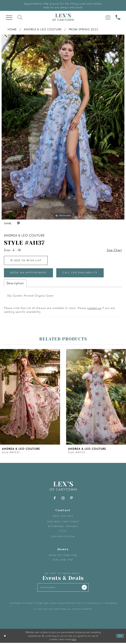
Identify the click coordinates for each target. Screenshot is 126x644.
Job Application (63, 537)
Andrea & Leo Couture (43, 29)
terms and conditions (50, 604)
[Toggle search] (20, 17)
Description (15, 284)
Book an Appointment (30, 273)
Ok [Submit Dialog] (120, 637)
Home (12, 29)
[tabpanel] (63, 127)
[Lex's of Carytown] (63, 17)
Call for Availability (84, 273)
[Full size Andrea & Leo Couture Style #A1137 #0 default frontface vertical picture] (63, 127)
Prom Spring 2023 (83, 29)
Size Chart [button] (114, 250)
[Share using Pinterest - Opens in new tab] (18, 223)
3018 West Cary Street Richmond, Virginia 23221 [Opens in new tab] (63, 527)
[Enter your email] (63, 588)
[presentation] (30, 398)
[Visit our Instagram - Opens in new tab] (63, 499)
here (74, 640)
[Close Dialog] (5, 637)
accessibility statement (102, 604)
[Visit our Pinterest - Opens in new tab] (71, 499)
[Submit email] (85, 588)
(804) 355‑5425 (63, 517)
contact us (94, 309)
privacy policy (76, 604)
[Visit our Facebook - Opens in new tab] (55, 499)
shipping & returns (21, 604)
